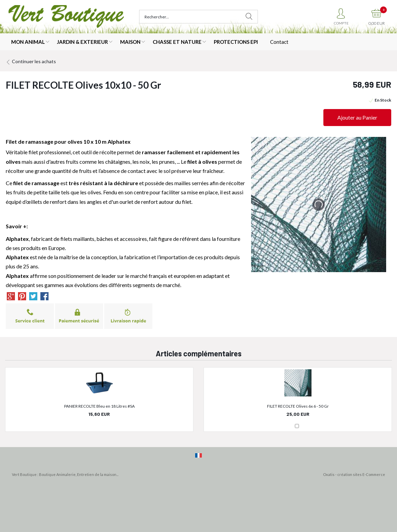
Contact (279, 42)
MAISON (130, 42)
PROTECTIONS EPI (236, 42)
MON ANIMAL (28, 42)
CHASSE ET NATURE (177, 42)
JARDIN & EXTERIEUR (82, 42)
